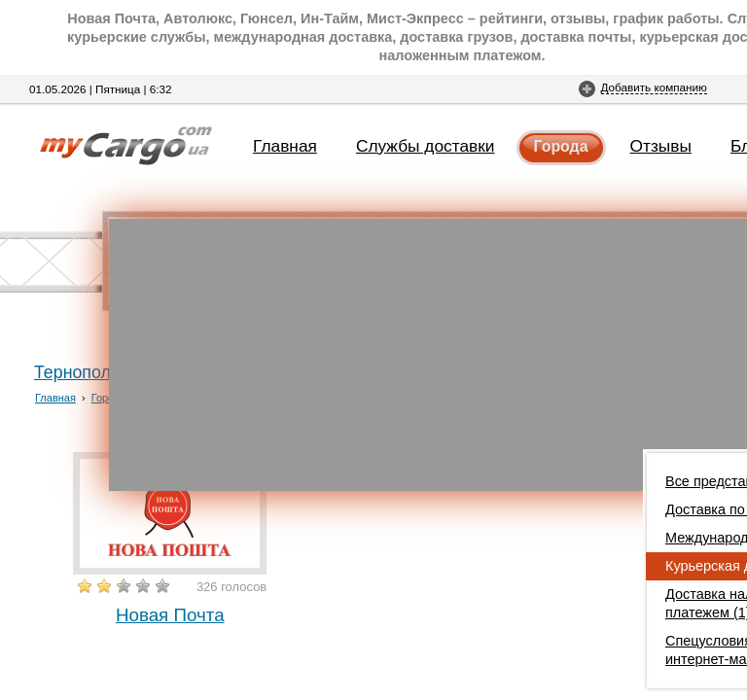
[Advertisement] (428, 355)
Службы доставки (426, 146)
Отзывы (661, 146)
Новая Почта (170, 615)
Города (561, 146)
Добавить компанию (654, 87)
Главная (285, 146)
